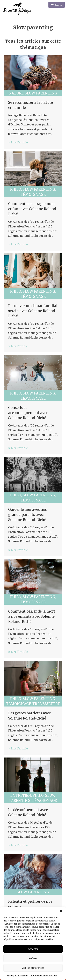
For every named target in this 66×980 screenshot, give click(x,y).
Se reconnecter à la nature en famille (31, 105)
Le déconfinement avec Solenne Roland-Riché (28, 812)
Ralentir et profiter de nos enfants (30, 904)
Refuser (33, 958)
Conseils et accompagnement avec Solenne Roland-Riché (28, 413)
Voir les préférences (33, 968)
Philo (16, 189)
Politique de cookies (18, 976)
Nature (16, 93)
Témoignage (33, 195)
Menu (57, 5)
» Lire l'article (18, 142)
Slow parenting (41, 93)
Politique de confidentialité (43, 976)
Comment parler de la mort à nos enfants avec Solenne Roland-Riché (32, 616)
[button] (61, 911)
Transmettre (46, 704)
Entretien (21, 795)
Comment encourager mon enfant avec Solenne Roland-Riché (33, 209)
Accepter (33, 949)
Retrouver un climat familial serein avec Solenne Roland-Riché (33, 311)
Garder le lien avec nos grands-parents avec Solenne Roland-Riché (27, 515)
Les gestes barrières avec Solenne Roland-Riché (29, 716)
